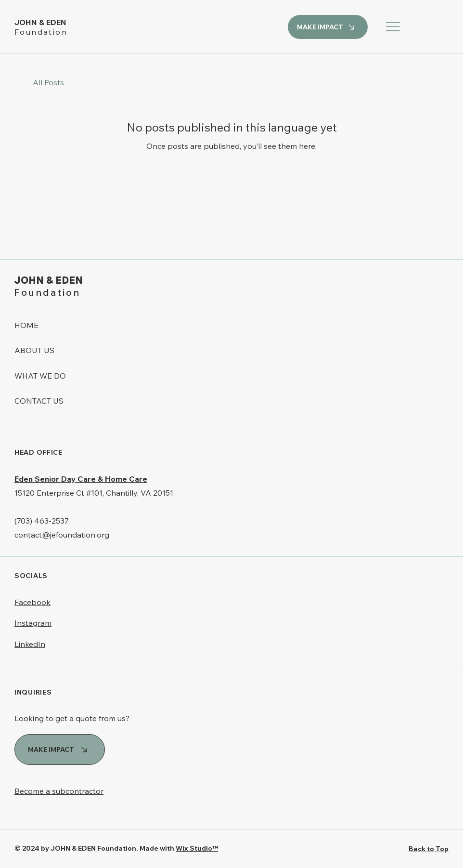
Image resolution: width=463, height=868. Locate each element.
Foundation (41, 32)
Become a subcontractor (59, 791)
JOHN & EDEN (41, 22)
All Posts (48, 82)
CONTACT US (39, 401)
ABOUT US (34, 350)
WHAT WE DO (40, 376)
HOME (26, 325)
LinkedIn (30, 644)
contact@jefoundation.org (62, 535)
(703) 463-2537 (42, 521)
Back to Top (429, 849)
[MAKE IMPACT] (328, 27)
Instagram (33, 623)
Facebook (32, 602)
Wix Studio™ (197, 848)
